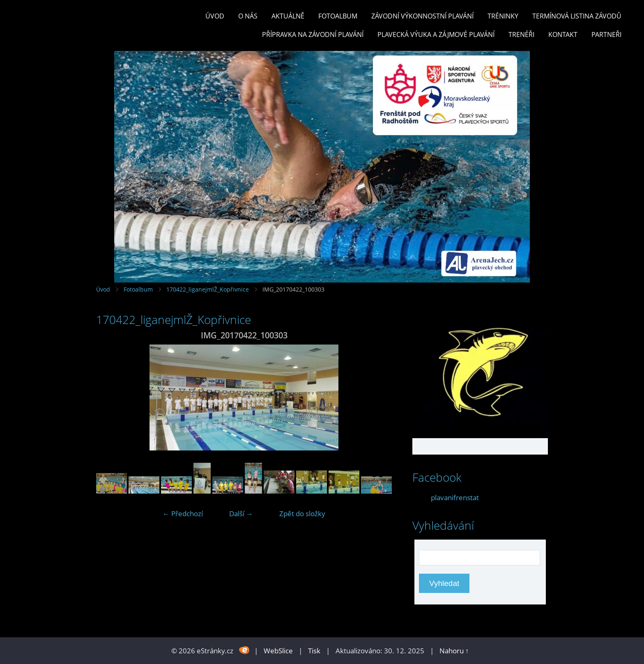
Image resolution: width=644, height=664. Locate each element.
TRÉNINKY (503, 16)
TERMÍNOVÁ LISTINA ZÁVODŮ (577, 16)
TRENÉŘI (521, 34)
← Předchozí (183, 514)
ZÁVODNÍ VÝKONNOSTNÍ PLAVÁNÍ (422, 16)
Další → (241, 514)
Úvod (215, 16)
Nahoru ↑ (454, 651)
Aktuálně (288, 16)
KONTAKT (563, 34)
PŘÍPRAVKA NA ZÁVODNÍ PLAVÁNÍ (313, 34)
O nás (248, 16)
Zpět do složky (302, 514)
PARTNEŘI (606, 34)
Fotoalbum (338, 16)
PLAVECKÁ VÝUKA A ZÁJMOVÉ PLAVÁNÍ (436, 34)
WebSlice (278, 651)
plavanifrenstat (455, 497)
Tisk (314, 651)
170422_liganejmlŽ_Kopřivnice (208, 289)
